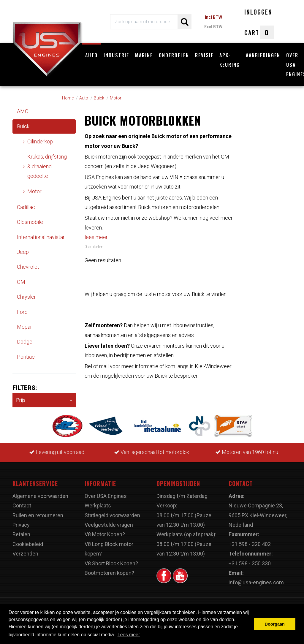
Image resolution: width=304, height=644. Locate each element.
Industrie (116, 55)
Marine (144, 55)
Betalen (21, 534)
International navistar (41, 237)
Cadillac (26, 207)
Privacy (21, 525)
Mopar (24, 327)
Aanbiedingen (263, 55)
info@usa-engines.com (256, 582)
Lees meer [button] (129, 635)
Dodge (25, 342)
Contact (22, 505)
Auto (91, 55)
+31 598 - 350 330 (250, 563)
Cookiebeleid (28, 544)
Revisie (204, 55)
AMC (23, 111)
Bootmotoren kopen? (109, 573)
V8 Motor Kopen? (105, 534)
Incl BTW (213, 17)
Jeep (23, 252)
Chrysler (26, 297)
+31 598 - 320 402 (250, 544)
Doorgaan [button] (275, 624)
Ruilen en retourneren (38, 515)
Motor (34, 191)
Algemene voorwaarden (40, 496)
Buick (23, 126)
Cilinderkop (40, 141)
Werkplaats (98, 505)
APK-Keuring (230, 60)
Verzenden (25, 554)
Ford (22, 312)
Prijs (44, 400)
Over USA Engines (106, 496)
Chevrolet (28, 267)
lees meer (96, 237)
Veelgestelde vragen (109, 525)
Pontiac (26, 357)
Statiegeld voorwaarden (112, 515)
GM (21, 282)
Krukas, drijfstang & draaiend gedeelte (47, 166)
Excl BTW (213, 27)
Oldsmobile (30, 222)
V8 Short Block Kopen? (111, 563)
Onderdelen (174, 55)
